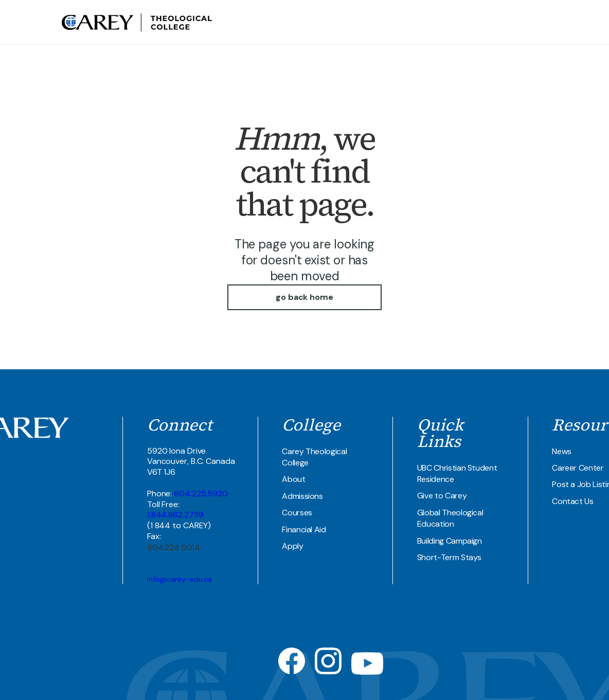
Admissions (302, 496)
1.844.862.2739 (175, 515)
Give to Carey (442, 496)
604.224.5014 (174, 548)
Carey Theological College (314, 457)
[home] (138, 22)
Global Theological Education (450, 518)
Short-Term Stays (449, 557)
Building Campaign (450, 541)
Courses (297, 513)
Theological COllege (378, 22)
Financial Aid (304, 530)
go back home (304, 297)
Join (541, 22)
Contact (517, 22)
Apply (292, 546)
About (293, 479)
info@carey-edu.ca (180, 579)
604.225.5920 (201, 493)
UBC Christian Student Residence (457, 473)
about (326, 22)
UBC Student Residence (460, 22)
